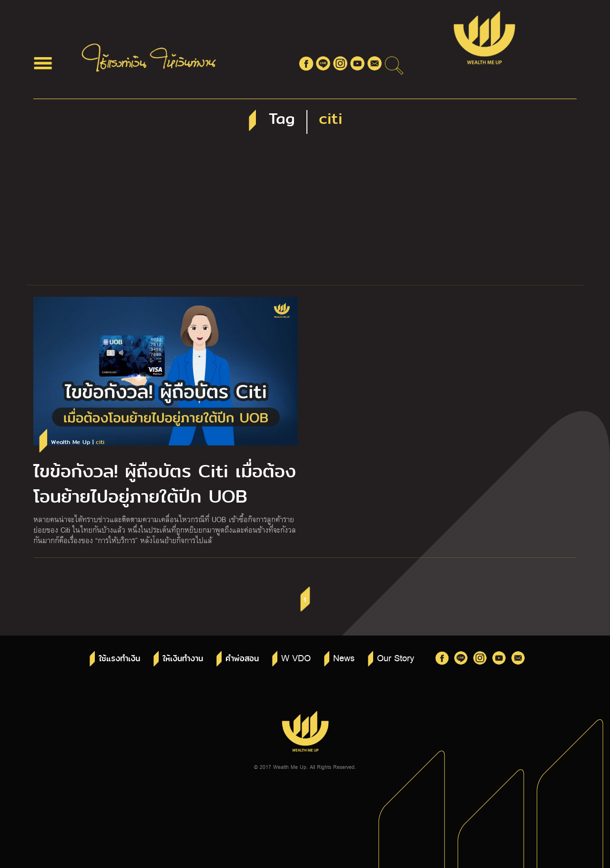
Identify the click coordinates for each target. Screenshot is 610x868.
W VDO (296, 657)
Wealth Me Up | (78, 442)
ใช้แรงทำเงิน (119, 659)
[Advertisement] (305, 213)
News (344, 657)
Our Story (396, 657)
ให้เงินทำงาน (183, 659)
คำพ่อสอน (242, 659)
